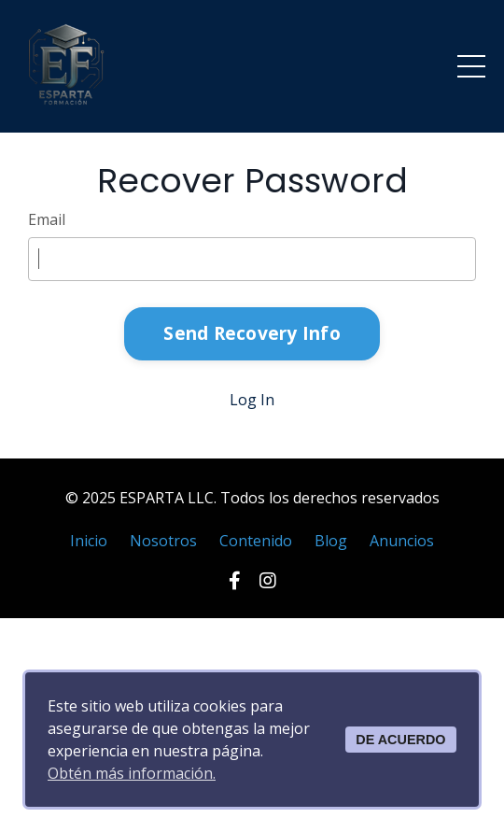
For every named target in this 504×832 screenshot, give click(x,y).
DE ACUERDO (400, 740)
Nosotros (163, 541)
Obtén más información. (132, 773)
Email (47, 219)
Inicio (89, 541)
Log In (252, 400)
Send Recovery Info (252, 333)
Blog (331, 541)
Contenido (256, 541)
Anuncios (402, 541)
